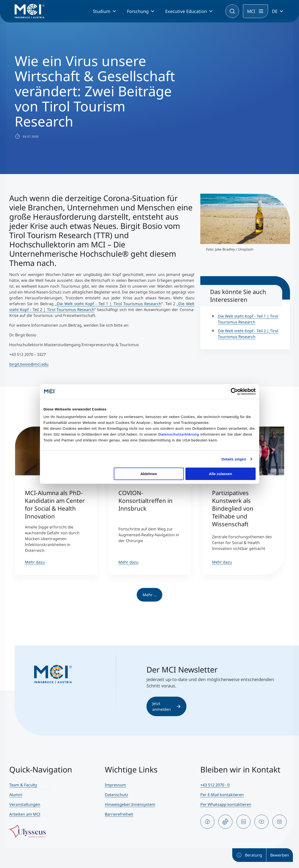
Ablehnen (149, 474)
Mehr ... (149, 595)
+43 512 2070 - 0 (215, 785)
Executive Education (186, 11)
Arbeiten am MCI (25, 814)
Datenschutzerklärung (179, 434)
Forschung (138, 11)
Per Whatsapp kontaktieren (226, 804)
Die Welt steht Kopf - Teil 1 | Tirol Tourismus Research (109, 304)
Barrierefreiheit (119, 814)
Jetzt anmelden (166, 706)
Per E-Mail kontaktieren (222, 795)
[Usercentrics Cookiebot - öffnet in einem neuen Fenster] (234, 391)
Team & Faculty (23, 785)
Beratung (249, 855)
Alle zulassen (220, 474)
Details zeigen (234, 459)
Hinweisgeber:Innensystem (130, 804)
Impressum (115, 785)
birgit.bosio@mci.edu (29, 364)
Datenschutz (116, 795)
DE (275, 11)
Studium (102, 11)
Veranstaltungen (25, 804)
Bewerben (280, 855)
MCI (251, 11)
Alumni (16, 795)
